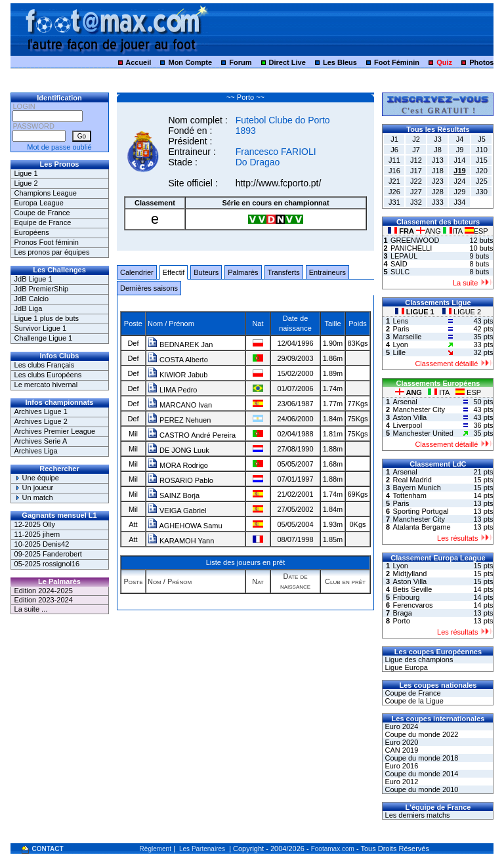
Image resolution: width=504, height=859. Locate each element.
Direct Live (287, 62)
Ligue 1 (26, 173)
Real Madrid (412, 480)
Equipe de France (43, 222)
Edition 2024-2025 (44, 591)
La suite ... (31, 609)
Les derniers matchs (416, 815)
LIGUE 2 (462, 312)
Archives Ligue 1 (41, 411)
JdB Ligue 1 (33, 279)
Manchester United (423, 433)
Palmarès (243, 272)
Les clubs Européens (48, 375)
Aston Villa (409, 417)
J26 (394, 192)
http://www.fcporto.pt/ (279, 183)
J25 (482, 181)
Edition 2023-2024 (44, 600)
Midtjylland (409, 574)
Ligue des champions (418, 660)
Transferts (284, 272)
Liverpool (407, 425)
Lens (400, 321)
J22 (416, 181)
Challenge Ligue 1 (44, 338)
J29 (460, 192)
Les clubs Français (45, 365)
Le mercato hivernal (46, 385)
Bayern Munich (416, 488)
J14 (460, 160)
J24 (460, 181)
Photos (481, 62)
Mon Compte (190, 62)
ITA (454, 231)
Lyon (400, 345)
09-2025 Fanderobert (48, 554)
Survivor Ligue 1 (41, 328)
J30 (482, 192)
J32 (416, 202)
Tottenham (409, 495)
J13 (438, 160)
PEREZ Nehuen (179, 420)
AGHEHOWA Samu (185, 526)
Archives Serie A (41, 441)
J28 (438, 192)
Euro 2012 (400, 782)
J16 (394, 171)
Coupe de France (42, 213)
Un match (34, 497)
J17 (416, 171)
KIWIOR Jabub (178, 375)
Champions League (46, 193)
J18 (438, 171)
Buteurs (206, 272)
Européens (32, 232)
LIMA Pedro (173, 390)
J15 (482, 160)
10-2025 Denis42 (42, 544)
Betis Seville (412, 589)
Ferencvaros (412, 605)
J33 (438, 202)
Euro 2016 (400, 766)
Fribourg (406, 597)
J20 (482, 171)
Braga (402, 613)
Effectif (174, 272)
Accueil (138, 62)
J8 (438, 150)
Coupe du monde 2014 (420, 774)
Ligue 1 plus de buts (47, 318)
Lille (399, 352)
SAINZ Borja (174, 495)
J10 (482, 150)
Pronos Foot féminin (47, 242)
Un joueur (34, 488)
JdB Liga (29, 308)
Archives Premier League (55, 431)
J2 (416, 139)
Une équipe (37, 478)
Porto (401, 621)
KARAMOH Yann (181, 541)
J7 (416, 150)
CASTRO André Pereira (192, 435)
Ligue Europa (405, 667)
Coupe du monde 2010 (420, 789)
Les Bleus (340, 62)
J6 (394, 150)
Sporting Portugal (420, 511)
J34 (460, 202)
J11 (394, 160)
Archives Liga (36, 451)
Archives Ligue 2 (41, 421)
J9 (460, 150)
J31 (394, 202)
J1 (394, 139)
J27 (416, 192)
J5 (482, 139)
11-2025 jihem (37, 534)
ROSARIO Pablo (180, 480)
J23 (438, 181)
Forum (240, 62)
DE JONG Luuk (178, 450)
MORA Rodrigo (178, 465)
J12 (416, 160)
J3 (438, 139)
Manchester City (418, 409)
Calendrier (137, 272)
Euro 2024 (400, 726)
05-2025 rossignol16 (47, 564)
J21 (394, 181)
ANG (430, 231)
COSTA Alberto (178, 360)
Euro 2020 (400, 742)
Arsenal (405, 402)
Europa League (39, 203)
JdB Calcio (32, 299)
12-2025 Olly (35, 524)
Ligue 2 (26, 183)
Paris (401, 329)
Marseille (407, 337)
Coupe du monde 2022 (420, 734)
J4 (460, 139)
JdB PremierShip (42, 289)
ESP (476, 231)
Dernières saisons (149, 288)
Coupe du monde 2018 (420, 758)
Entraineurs (327, 272)
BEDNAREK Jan (180, 345)
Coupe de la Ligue (413, 701)
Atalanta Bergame (421, 527)
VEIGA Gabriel (177, 511)
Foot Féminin (397, 62)
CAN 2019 (400, 750)
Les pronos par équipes (52, 252)
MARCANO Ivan (180, 405)
